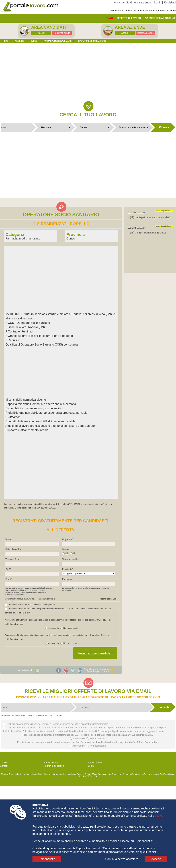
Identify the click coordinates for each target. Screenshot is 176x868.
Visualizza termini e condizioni (48, 715)
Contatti (4, 766)
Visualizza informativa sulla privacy (19, 599)
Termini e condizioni (54, 766)
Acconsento (52, 628)
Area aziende (142, 2)
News (109, 18)
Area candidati (123, 2)
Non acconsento (68, 628)
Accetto (156, 859)
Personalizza (47, 859)
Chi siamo (5, 762)
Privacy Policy (51, 762)
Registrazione (95, 762)
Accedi (41, 33)
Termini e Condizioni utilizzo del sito (60, 724)
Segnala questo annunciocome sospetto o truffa (96, 670)
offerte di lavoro (129, 18)
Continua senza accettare (122, 859)
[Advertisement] (88, 75)
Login (158, 2)
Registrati (170, 2)
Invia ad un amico (26, 670)
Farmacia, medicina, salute (23, 238)
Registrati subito (62, 33)
